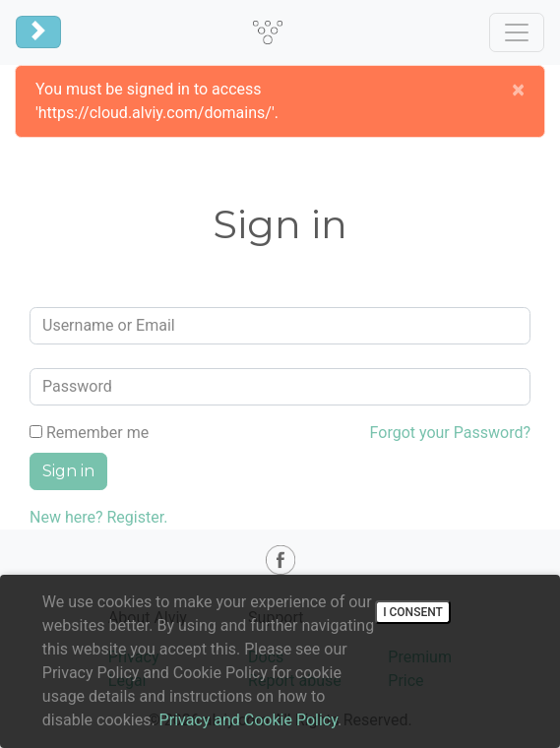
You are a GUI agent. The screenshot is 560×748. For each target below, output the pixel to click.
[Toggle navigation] (38, 32)
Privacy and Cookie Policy (249, 720)
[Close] (518, 90)
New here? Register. (98, 517)
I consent (413, 612)
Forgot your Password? (450, 433)
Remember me (89, 433)
